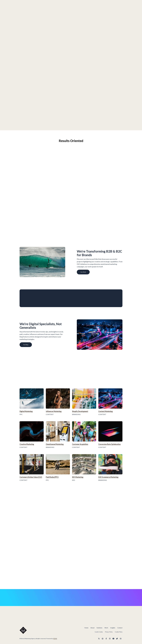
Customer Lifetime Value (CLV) (31, 477)
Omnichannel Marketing (55, 444)
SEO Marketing (78, 477)
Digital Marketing (26, 411)
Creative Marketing (27, 444)
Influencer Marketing (54, 411)
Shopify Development (80, 411)
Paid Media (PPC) (52, 477)
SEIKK (55, 639)
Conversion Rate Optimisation (109, 444)
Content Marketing (106, 411)
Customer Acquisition (80, 444)
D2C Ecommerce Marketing (108, 477)
